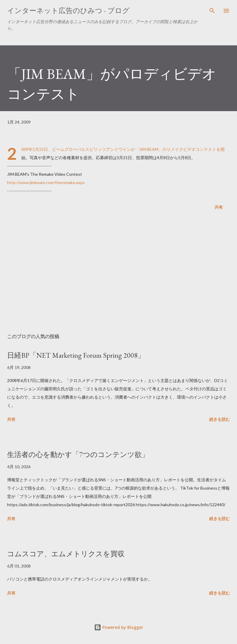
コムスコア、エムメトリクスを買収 (66, 554)
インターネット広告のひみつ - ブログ (68, 11)
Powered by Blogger (119, 627)
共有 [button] (219, 207)
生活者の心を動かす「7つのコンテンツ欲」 (78, 454)
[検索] (212, 11)
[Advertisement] (118, 273)
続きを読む (220, 419)
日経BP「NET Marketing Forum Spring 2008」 (76, 355)
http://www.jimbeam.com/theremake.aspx (46, 182)
